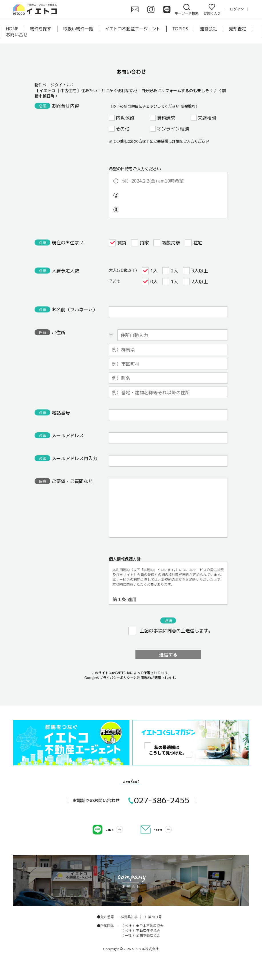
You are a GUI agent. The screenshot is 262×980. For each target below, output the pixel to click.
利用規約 (144, 677)
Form (158, 830)
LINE (109, 830)
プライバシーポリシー (117, 677)
